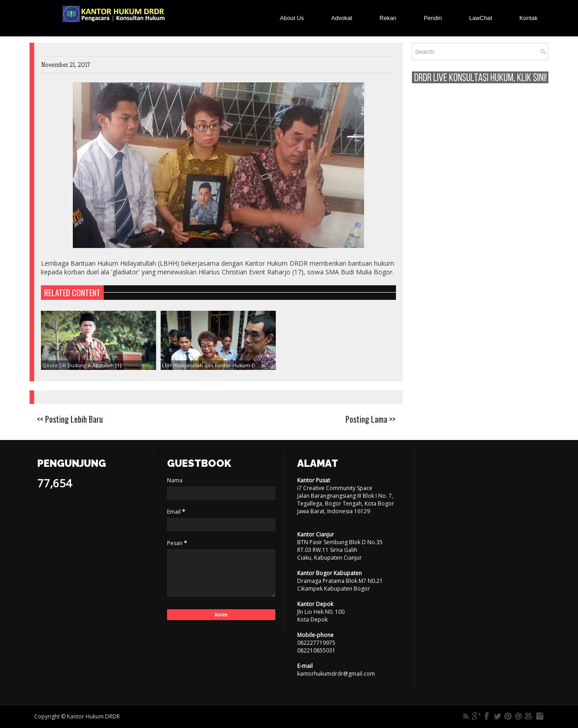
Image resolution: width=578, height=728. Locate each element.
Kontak (528, 18)
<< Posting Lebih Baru (70, 419)
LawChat (481, 18)
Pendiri (433, 18)
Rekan (388, 18)
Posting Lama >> (370, 419)
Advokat (342, 18)
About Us (292, 18)
